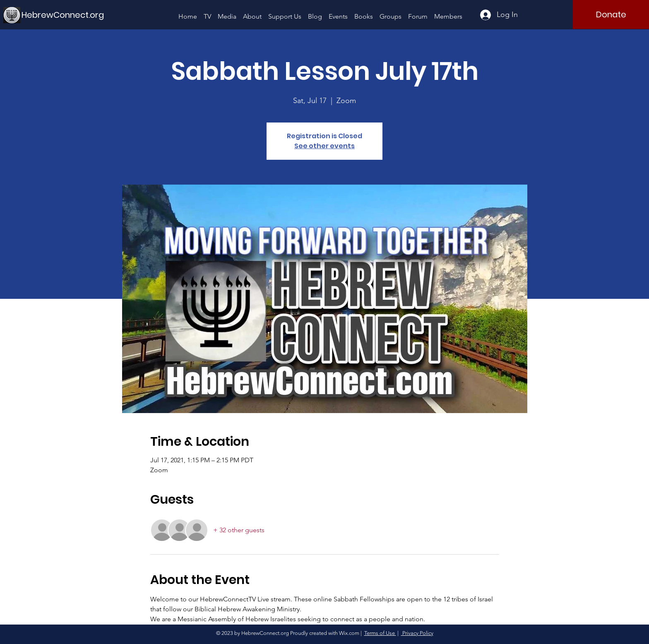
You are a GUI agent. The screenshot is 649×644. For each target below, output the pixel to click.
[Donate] (611, 14)
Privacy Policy (417, 633)
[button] (227, 13)
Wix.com (349, 633)
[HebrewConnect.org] (63, 15)
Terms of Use (380, 633)
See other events (324, 146)
